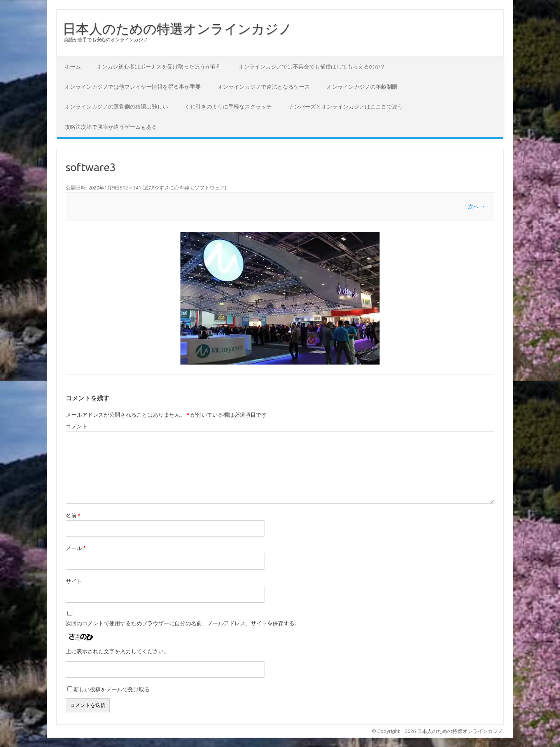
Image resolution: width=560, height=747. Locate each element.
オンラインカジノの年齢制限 (362, 87)
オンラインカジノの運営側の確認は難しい (116, 107)
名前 (73, 516)
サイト (74, 581)
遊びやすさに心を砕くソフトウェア (184, 188)
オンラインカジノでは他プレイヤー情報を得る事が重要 (133, 87)
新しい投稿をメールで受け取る (112, 689)
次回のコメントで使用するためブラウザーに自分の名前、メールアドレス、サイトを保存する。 (183, 623)
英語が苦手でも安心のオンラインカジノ (106, 39)
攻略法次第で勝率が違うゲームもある (111, 127)
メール (76, 548)
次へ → (477, 207)
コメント (77, 426)
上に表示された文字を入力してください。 (117, 651)
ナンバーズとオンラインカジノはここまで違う (346, 107)
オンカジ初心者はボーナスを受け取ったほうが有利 (159, 67)
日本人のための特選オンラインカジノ (177, 28)
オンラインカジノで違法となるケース (264, 87)
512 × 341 (130, 188)
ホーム (73, 67)
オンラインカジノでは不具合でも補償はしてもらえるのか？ (312, 67)
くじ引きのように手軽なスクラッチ (228, 107)
